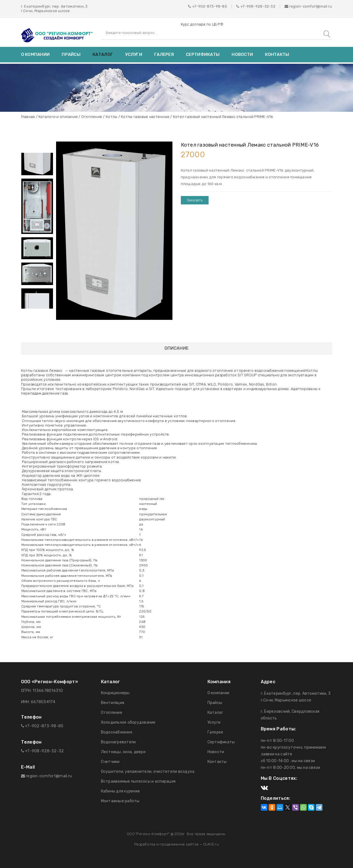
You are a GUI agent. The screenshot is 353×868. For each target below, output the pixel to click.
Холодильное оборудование (128, 722)
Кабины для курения (120, 791)
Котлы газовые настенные (145, 117)
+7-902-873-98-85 (210, 6)
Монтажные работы (120, 801)
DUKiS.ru (211, 844)
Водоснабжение (117, 732)
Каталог (103, 54)
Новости (242, 54)
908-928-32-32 (261, 6)
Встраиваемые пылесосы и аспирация (138, 781)
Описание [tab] (176, 348)
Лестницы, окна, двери (123, 752)
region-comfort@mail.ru (308, 6)
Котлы (111, 117)
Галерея (164, 54)
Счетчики (110, 762)
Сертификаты (203, 54)
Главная (28, 117)
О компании (35, 54)
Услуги (134, 54)
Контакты (277, 54)
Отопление (92, 117)
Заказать (195, 200)
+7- (243, 6)
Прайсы (71, 54)
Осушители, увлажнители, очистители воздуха (148, 772)
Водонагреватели (118, 742)
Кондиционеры (115, 693)
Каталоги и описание (58, 117)
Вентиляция (113, 703)
